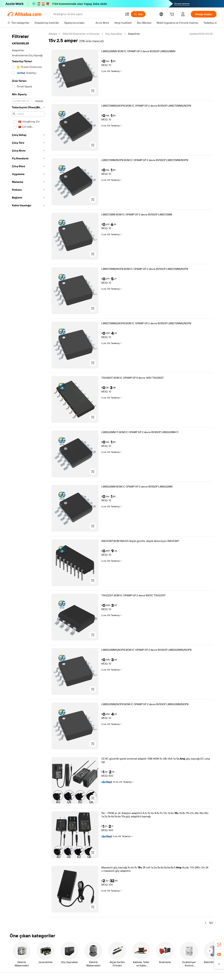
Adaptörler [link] (134, 34)
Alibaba (53, 34)
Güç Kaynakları (114, 34)
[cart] (173, 15)
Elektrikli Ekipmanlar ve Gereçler (81, 34)
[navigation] (28, 480)
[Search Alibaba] (88, 14)
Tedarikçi (117, 71)
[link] (219, 945)
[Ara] (138, 14)
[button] (127, 14)
